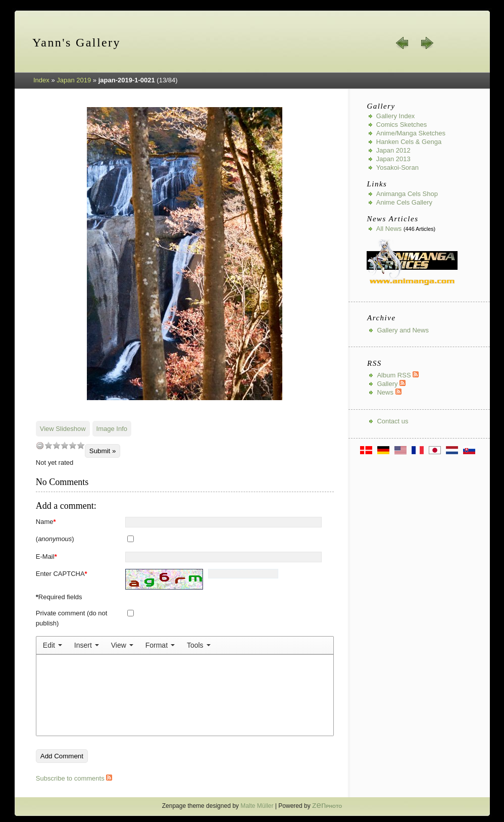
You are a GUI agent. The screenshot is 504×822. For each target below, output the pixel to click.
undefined (40, 445)
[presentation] (53, 645)
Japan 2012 (393, 150)
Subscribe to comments (74, 778)
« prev (402, 43)
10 (81, 445)
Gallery (391, 384)
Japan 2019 (74, 80)
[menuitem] (53, 645)
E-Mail (46, 557)
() (55, 539)
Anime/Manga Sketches (411, 133)
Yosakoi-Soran (397, 167)
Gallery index (396, 116)
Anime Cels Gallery (404, 202)
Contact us (392, 421)
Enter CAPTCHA (62, 574)
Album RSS (398, 375)
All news (389, 229)
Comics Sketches (401, 125)
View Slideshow (63, 429)
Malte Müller (257, 806)
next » (427, 43)
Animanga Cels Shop (407, 194)
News (389, 392)
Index (41, 80)
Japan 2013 (393, 159)
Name (46, 522)
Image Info (112, 429)
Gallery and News (403, 330)
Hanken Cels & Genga (409, 142)
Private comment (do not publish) (72, 618)
